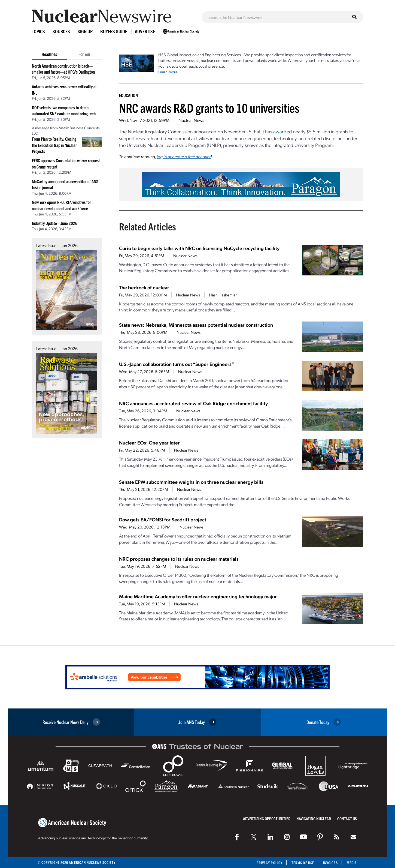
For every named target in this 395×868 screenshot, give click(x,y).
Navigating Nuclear (314, 819)
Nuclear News (191, 120)
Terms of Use (303, 863)
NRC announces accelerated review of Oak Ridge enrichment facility (193, 403)
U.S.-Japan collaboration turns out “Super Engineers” (177, 364)
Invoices (330, 863)
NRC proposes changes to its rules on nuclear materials (179, 559)
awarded (283, 131)
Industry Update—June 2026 (55, 223)
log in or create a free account (184, 156)
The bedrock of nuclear (144, 287)
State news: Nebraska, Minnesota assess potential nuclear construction (196, 325)
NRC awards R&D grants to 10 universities (209, 108)
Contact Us (347, 819)
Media (352, 863)
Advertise (145, 31)
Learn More (168, 72)
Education (128, 95)
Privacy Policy (270, 863)
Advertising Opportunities (267, 819)
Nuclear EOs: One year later (149, 442)
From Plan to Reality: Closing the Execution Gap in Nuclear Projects (54, 145)
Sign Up (85, 31)
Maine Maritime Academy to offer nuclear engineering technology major (198, 596)
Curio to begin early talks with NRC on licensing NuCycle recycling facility (199, 248)
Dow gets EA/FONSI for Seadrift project (163, 519)
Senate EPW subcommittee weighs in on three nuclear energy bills (191, 482)
